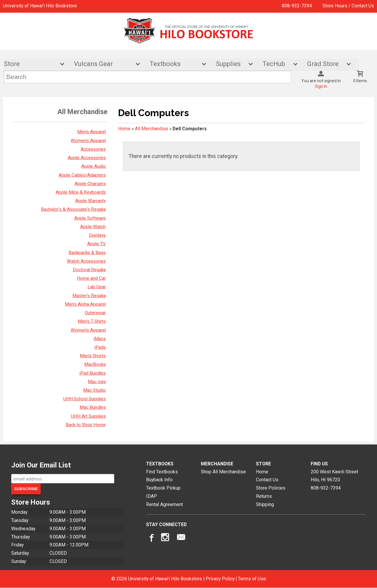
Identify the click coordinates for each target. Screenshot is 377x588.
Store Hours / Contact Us (348, 6)
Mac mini (97, 382)
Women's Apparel (88, 141)
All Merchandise (152, 129)
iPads (100, 347)
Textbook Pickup (163, 488)
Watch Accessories (86, 261)
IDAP (152, 496)
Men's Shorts (93, 356)
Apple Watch (93, 227)
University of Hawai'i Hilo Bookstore (40, 6)
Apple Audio (94, 167)
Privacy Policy (220, 579)
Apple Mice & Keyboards (81, 192)
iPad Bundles (93, 373)
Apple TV (96, 244)
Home (124, 129)
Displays (97, 235)
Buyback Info (159, 480)
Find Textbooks (162, 472)
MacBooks (95, 365)
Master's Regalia (89, 296)
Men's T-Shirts (92, 321)
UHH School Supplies (85, 399)
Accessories (93, 149)
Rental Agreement (164, 504)
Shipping (265, 504)
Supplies (230, 64)
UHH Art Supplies (88, 416)
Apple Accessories (87, 158)
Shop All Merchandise (223, 472)
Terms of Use (252, 579)
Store (30, 64)
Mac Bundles (93, 408)
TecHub (276, 64)
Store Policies (271, 488)
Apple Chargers (90, 184)
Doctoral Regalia (89, 270)
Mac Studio (94, 390)
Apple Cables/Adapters (82, 175)
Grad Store (325, 64)
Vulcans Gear (103, 64)
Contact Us (267, 480)
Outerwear (95, 313)
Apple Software (90, 218)
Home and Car (91, 278)
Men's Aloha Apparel (85, 304)
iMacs (100, 339)
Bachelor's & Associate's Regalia (73, 210)
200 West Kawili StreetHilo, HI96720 (334, 476)
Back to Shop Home (86, 425)
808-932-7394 (297, 6)
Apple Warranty (90, 201)
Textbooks (174, 64)
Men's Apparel (91, 132)
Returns (264, 496)
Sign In (321, 87)
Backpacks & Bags (87, 253)
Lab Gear (97, 287)
